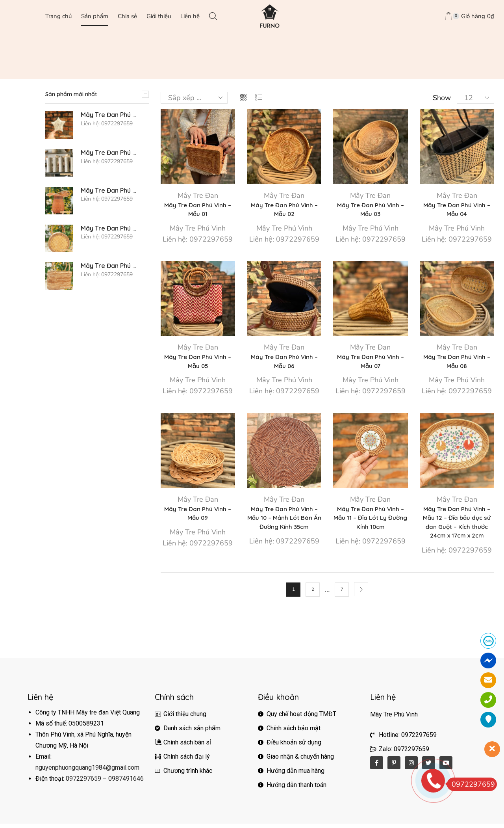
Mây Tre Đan (198, 195)
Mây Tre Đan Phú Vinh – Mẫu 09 (198, 516)
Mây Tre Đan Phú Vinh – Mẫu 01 (198, 210)
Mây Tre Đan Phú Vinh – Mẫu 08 (457, 363)
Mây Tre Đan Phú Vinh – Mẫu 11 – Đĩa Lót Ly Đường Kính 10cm (370, 521)
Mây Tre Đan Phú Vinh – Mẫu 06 (284, 363)
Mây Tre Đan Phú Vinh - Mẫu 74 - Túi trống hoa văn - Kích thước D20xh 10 (110, 228)
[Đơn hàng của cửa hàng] (194, 98)
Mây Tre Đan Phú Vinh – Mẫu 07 (370, 363)
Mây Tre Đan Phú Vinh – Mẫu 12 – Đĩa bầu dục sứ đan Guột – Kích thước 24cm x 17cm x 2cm (457, 525)
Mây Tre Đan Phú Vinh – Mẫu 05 (198, 363)
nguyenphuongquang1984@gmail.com (87, 772)
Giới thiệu (159, 16)
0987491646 (126, 783)
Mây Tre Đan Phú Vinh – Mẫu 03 (370, 210)
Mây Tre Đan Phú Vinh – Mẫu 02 (284, 210)
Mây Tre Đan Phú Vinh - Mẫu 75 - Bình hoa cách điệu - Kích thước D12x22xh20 (110, 191)
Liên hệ (190, 16)
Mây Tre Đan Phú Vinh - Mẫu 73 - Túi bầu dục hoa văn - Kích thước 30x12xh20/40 (110, 266)
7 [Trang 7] (342, 594)
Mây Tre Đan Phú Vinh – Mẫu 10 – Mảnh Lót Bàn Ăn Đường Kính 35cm (284, 521)
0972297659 (83, 783)
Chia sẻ (127, 16)
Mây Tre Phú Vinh (198, 229)
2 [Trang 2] (313, 594)
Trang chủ (58, 16)
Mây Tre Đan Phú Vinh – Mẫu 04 (457, 210)
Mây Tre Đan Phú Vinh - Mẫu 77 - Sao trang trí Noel (110, 115)
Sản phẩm (95, 16)
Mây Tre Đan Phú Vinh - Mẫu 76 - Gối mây (110, 153)
